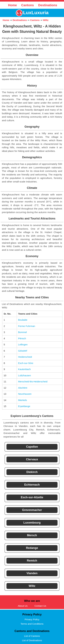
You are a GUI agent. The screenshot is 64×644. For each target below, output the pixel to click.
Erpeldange (24, 406)
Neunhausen (25, 394)
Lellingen (23, 344)
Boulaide (23, 320)
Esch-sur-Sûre (26, 363)
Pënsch (22, 338)
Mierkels (23, 400)
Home (12, 5)
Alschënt (23, 388)
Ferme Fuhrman (27, 326)
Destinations (48, 5)
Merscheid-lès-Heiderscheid (33, 382)
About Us (23, 606)
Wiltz (46, 20)
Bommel (22, 332)
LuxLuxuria (36, 13)
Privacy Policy (32, 619)
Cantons (28, 5)
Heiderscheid (25, 357)
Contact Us (40, 606)
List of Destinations (32, 640)
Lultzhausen (25, 375)
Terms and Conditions (32, 624)
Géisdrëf (23, 351)
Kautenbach (24, 369)
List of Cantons (32, 636)
